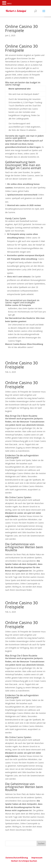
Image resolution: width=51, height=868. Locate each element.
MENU (9, 4)
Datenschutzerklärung (17, 858)
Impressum (37, 858)
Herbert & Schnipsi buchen (24, 861)
